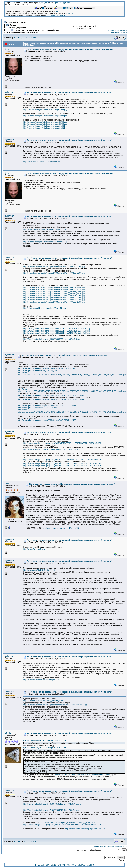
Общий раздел (19, 28)
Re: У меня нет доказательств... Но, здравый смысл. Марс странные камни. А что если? (70, 50)
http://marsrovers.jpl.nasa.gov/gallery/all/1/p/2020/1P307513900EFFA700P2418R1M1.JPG (63, 825)
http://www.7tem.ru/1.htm (34, 549)
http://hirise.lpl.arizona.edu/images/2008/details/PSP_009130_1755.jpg (54, 302)
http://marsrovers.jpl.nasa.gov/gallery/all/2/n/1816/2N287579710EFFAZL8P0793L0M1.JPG (63, 466)
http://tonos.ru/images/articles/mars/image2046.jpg (45, 124)
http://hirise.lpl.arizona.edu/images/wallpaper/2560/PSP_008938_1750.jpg (55, 705)
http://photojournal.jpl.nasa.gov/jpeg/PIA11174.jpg (45, 308)
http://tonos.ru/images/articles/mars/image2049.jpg (45, 128)
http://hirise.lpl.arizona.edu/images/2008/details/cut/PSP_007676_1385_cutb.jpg (52, 395)
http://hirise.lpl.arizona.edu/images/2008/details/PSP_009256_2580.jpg (54, 273)
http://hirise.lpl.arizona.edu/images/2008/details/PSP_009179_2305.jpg (54, 267)
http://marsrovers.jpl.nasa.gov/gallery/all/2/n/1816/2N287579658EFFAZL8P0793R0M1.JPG (63, 464)
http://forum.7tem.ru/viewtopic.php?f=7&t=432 (85, 829)
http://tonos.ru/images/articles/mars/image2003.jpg (45, 109)
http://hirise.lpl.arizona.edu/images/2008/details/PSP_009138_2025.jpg (54, 289)
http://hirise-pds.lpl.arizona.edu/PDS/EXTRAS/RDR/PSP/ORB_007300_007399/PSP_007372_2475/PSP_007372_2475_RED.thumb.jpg (72, 411)
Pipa (7, 484)
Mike (7, 49)
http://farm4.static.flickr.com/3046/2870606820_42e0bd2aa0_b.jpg (52, 339)
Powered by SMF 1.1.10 (46, 865)
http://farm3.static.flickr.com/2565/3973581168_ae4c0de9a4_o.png (52, 804)
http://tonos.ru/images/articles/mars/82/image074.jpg (46, 242)
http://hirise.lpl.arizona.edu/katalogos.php (41, 680)
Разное (13, 25)
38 (30, 38)
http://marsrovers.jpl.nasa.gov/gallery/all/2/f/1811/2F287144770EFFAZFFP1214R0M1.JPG (62, 443)
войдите (45, 3)
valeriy (8, 733)
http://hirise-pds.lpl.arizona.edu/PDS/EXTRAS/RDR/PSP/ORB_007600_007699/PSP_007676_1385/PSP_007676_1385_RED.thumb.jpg (72, 390)
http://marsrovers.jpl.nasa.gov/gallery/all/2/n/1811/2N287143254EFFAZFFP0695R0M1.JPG (63, 460)
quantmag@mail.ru (57, 15)
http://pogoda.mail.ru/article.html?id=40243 (60, 528)
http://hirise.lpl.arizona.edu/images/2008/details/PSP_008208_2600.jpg (54, 298)
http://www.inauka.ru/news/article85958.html (42, 162)
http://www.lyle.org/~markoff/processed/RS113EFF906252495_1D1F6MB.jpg (57, 333)
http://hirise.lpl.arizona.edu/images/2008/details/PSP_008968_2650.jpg (54, 292)
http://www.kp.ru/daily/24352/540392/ (39, 570)
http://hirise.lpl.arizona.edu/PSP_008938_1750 (43, 701)
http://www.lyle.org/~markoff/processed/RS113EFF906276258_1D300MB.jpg (56, 329)
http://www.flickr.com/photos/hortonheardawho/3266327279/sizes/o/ (53, 449)
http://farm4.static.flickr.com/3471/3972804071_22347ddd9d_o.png (52, 810)
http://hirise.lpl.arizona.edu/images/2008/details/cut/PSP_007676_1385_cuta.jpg (52, 399)
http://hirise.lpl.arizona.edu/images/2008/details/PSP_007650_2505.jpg (48, 420)
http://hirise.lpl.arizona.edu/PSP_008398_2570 (38, 370)
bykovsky (9, 92)
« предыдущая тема (118, 30)
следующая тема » (118, 32)
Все (34, 38)
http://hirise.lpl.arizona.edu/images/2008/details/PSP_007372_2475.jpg (48, 406)
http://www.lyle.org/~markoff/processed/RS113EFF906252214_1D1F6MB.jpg (57, 331)
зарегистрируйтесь (62, 3)
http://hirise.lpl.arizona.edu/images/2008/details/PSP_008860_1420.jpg (54, 294)
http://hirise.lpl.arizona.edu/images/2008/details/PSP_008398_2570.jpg (48, 368)
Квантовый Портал (17, 23)
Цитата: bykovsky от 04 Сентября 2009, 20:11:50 (45, 740)
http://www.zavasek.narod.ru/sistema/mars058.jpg (45, 229)
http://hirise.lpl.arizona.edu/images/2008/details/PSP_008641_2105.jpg (54, 296)
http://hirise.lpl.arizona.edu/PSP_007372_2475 (38, 408)
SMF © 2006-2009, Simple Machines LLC (76, 865)
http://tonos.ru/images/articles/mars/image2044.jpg (45, 122)
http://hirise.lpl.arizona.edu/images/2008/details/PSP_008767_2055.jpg (54, 300)
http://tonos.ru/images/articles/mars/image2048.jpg (45, 126)
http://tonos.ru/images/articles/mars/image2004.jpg (45, 116)
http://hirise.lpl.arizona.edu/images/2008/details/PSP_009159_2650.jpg (54, 287)
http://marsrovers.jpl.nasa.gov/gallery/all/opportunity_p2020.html (68, 822)
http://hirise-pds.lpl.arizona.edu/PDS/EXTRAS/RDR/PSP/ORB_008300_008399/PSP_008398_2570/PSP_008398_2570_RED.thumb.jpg (72, 374)
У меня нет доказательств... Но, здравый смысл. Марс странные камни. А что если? (33, 31)
